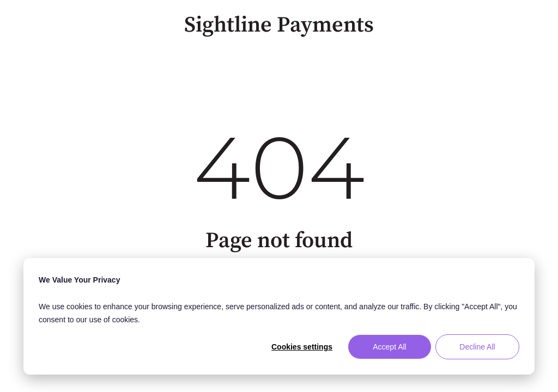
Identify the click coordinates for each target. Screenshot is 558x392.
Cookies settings (302, 347)
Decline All (477, 347)
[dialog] (279, 316)
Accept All (389, 347)
